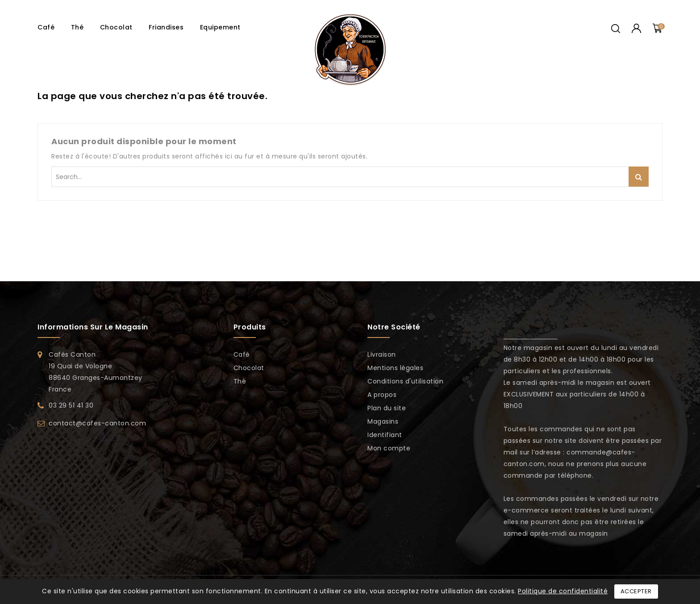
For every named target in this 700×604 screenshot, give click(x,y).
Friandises (166, 27)
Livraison (382, 354)
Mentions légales (395, 368)
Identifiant (385, 435)
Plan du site (387, 408)
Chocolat (116, 27)
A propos (382, 395)
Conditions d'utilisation (405, 381)
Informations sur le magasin (93, 327)
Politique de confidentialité (563, 591)
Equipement (220, 27)
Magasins (383, 421)
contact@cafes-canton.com (97, 423)
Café (46, 27)
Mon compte (389, 448)
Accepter (636, 591)
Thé (77, 27)
